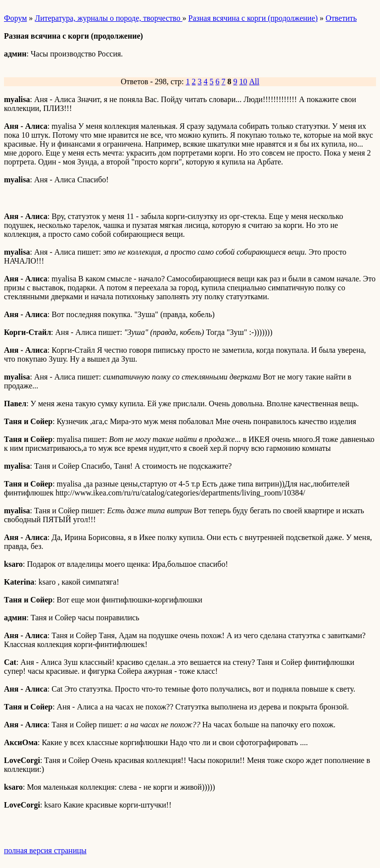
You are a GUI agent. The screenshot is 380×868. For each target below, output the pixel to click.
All (254, 81)
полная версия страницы (45, 850)
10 (243, 81)
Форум (15, 18)
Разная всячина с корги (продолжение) (253, 18)
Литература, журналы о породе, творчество (108, 18)
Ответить (341, 18)
